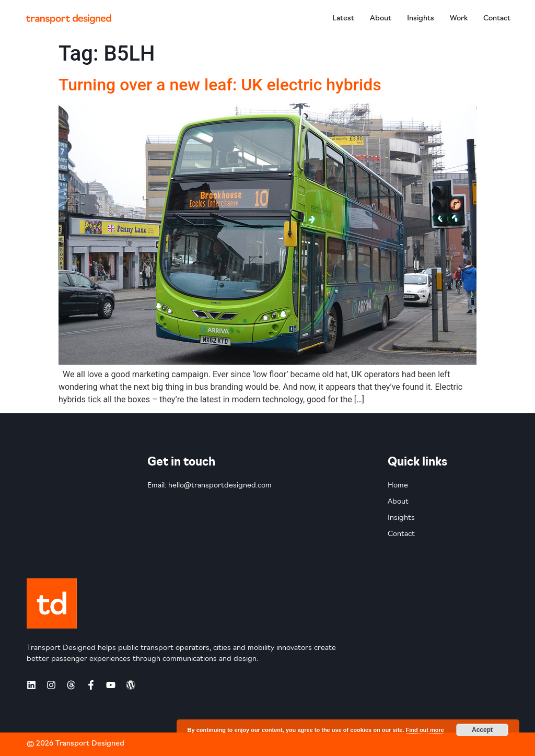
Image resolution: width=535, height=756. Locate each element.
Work (459, 19)
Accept (482, 730)
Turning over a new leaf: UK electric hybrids (220, 85)
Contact (497, 19)
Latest (343, 19)
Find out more (425, 730)
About (381, 19)
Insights (421, 19)
